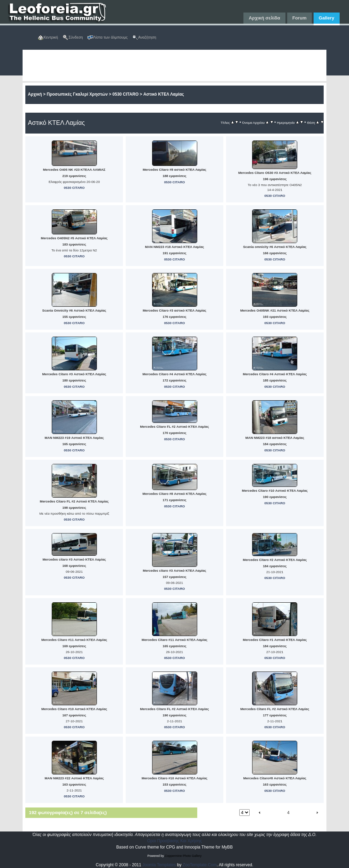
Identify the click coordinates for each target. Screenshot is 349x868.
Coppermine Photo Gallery (183, 856)
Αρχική (35, 94)
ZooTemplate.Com (200, 865)
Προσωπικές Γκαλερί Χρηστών (77, 94)
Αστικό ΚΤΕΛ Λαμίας (164, 94)
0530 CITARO (126, 94)
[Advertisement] (174, 65)
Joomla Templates (159, 865)
